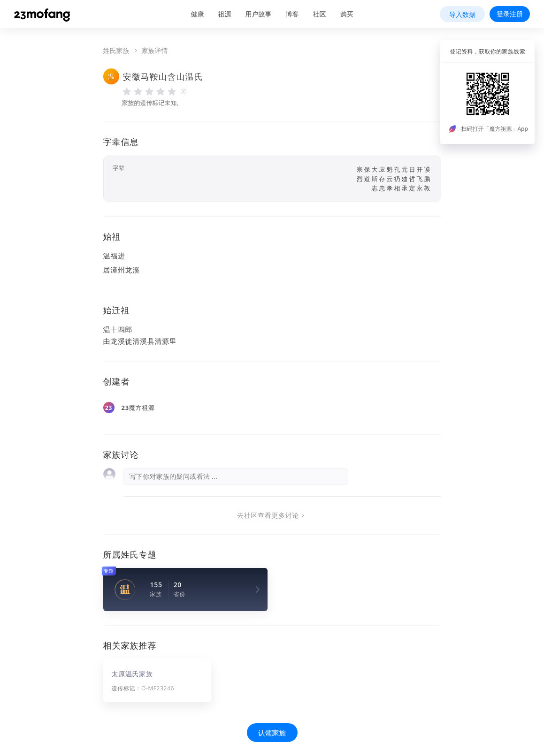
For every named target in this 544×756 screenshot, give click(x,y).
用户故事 (259, 14)
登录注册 (510, 14)
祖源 (225, 14)
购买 (347, 14)
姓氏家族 (116, 51)
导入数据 (462, 14)
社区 (320, 14)
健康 (198, 14)
